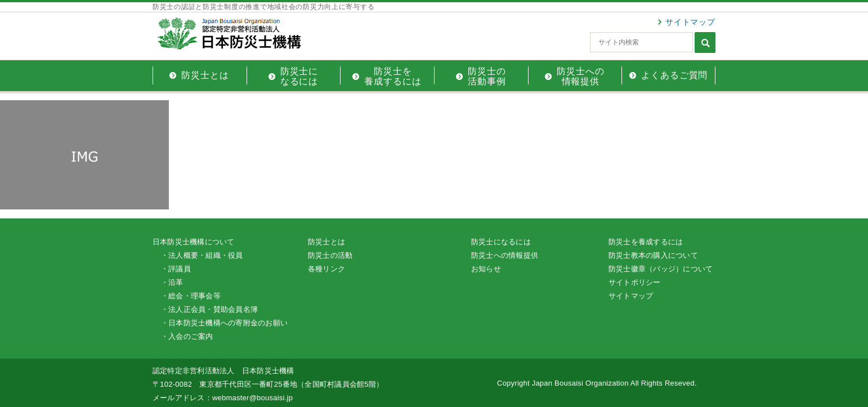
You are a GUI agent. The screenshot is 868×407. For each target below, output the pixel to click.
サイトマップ (690, 22)
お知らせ (486, 269)
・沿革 (172, 282)
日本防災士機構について (194, 242)
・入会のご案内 (187, 336)
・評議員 (176, 269)
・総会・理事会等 (191, 296)
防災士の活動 (330, 255)
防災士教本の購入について (653, 255)
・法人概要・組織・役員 (202, 255)
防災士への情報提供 (505, 255)
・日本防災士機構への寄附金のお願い (224, 323)
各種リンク (326, 269)
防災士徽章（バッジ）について (661, 269)
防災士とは (326, 242)
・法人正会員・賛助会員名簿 (209, 309)
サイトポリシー (635, 282)
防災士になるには (501, 242)
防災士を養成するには (646, 242)
